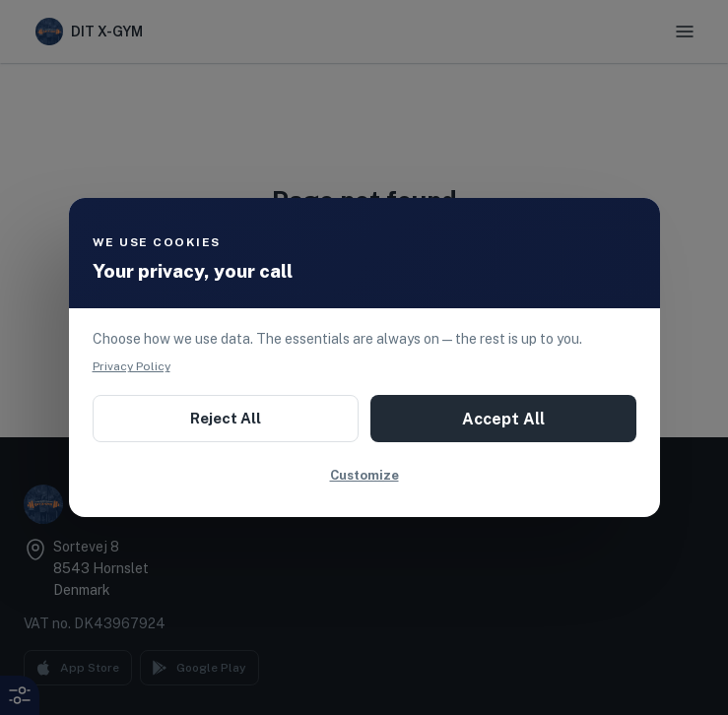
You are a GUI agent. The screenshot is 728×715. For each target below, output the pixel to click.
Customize (364, 475)
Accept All (503, 419)
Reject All (226, 418)
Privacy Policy (132, 366)
